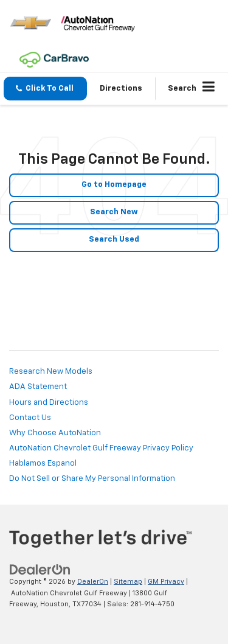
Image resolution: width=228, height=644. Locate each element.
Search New (114, 212)
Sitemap (128, 582)
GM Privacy (166, 582)
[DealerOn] (40, 570)
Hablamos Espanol (43, 464)
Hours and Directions (49, 403)
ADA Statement (38, 387)
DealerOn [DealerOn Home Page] (93, 582)
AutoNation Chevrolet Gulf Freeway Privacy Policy (101, 448)
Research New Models (51, 372)
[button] (45, 89)
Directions (121, 89)
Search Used (114, 240)
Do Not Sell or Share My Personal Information (92, 479)
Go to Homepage (114, 185)
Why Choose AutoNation (55, 433)
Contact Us (30, 418)
